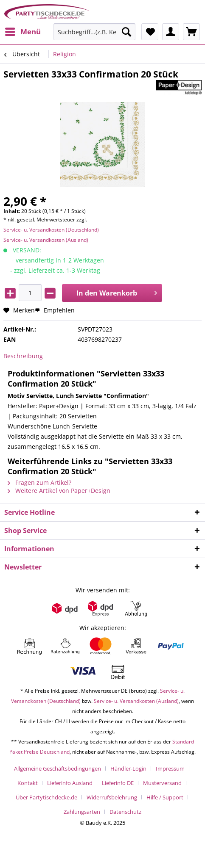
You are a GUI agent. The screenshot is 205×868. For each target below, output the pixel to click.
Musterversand (162, 783)
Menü (23, 31)
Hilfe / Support (165, 797)
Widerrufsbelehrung (112, 797)
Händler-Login (128, 768)
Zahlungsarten (82, 812)
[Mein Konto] (171, 32)
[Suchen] (126, 32)
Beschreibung (23, 356)
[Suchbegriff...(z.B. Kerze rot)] (94, 32)
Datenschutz (125, 812)
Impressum (170, 768)
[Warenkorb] (191, 32)
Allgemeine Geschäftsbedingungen (58, 768)
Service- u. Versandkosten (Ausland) (46, 240)
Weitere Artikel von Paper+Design (59, 491)
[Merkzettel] (150, 32)
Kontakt (28, 783)
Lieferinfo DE (118, 783)
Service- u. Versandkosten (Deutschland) (51, 230)
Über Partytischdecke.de (46, 797)
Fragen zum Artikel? (39, 482)
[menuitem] (22, 32)
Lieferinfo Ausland (70, 783)
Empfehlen (55, 310)
